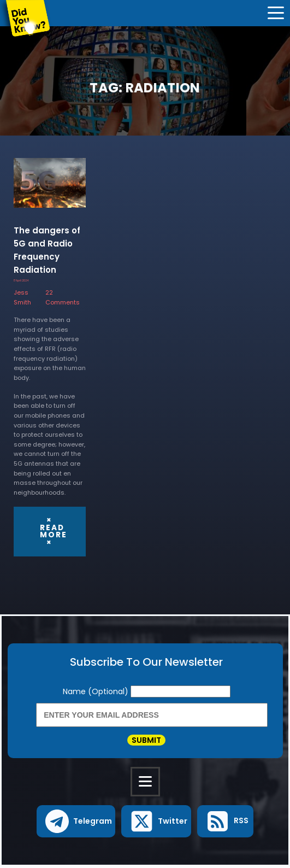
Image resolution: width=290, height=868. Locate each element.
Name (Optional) (97, 691)
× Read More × (54, 531)
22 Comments (63, 297)
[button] (76, 823)
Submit (146, 741)
